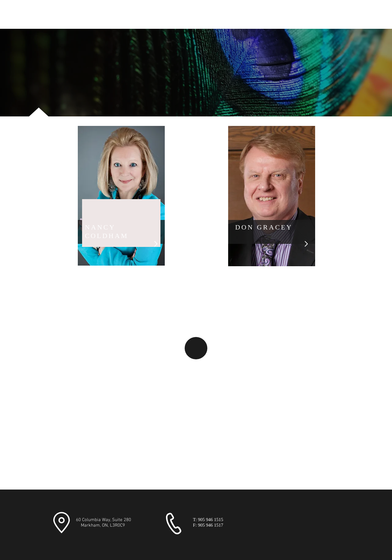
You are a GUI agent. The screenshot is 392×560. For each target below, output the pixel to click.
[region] (121, 196)
